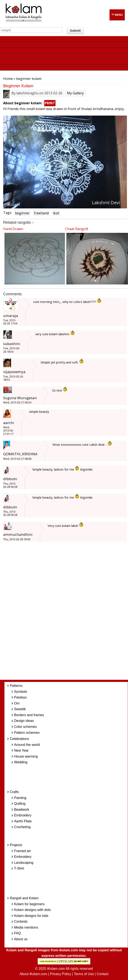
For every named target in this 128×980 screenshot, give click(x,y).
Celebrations (19, 739)
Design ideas (24, 721)
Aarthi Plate (23, 821)
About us (21, 939)
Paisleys (20, 697)
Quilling (20, 804)
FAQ (17, 933)
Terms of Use (84, 974)
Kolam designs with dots (32, 910)
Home (8, 79)
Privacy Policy (61, 974)
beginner (22, 213)
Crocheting (22, 827)
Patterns (16, 686)
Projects (16, 845)
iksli (56, 213)
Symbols (21, 692)
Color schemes (25, 727)
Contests (21, 921)
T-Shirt (19, 868)
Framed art (22, 851)
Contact (103, 974)
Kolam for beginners (29, 904)
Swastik (20, 709)
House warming (26, 756)
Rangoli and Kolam (24, 898)
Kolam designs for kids (31, 916)
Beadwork (22, 810)
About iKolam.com (33, 974)
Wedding (21, 762)
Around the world (27, 745)
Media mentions (26, 927)
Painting (20, 798)
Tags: (8, 213)
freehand (41, 213)
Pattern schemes (27, 733)
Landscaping (24, 863)
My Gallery (75, 93)
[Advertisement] (69, 613)
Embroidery (23, 815)
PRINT (50, 103)
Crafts (14, 792)
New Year (21, 750)
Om (17, 703)
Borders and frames (29, 715)
